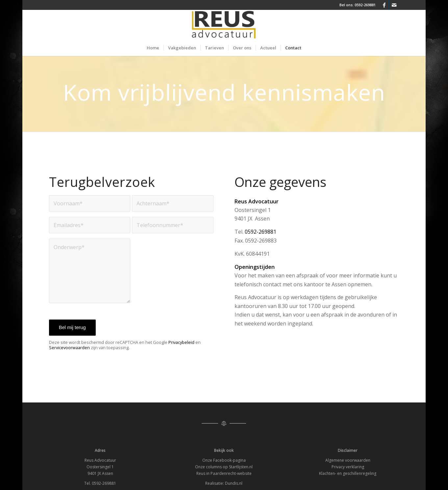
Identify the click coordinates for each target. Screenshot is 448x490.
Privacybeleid (181, 342)
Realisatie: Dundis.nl (224, 483)
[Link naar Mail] (394, 5)
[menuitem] (153, 48)
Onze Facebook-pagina (224, 460)
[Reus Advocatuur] (224, 25)
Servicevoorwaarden (69, 348)
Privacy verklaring (348, 467)
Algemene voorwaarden (348, 460)
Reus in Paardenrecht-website (224, 473)
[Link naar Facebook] (384, 5)
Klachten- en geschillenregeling (348, 473)
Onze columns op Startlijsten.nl (224, 467)
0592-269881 (365, 5)
